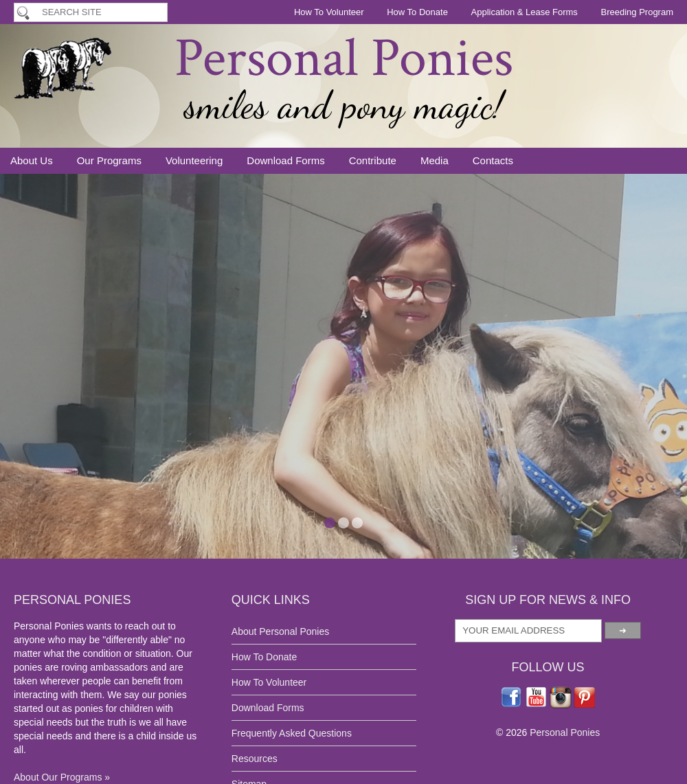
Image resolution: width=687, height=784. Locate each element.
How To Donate (417, 12)
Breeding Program (638, 12)
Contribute (373, 160)
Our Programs (109, 160)
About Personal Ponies (280, 631)
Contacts (493, 160)
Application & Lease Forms (525, 12)
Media (435, 160)
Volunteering (194, 160)
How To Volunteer (329, 12)
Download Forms (285, 160)
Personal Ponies (344, 58)
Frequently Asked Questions (292, 733)
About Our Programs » (62, 777)
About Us (32, 160)
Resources (255, 759)
